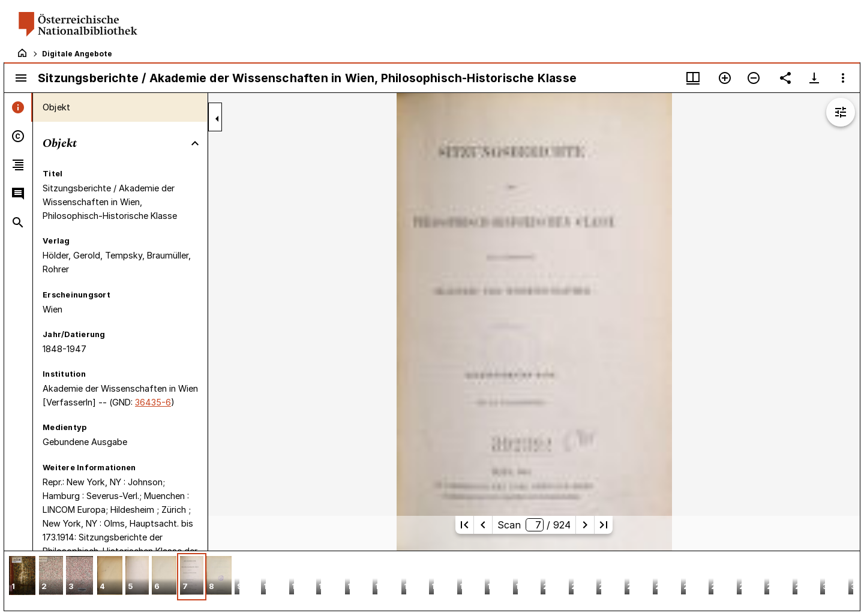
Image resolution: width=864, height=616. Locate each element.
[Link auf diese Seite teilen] (785, 78)
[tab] (18, 107)
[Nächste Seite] (585, 525)
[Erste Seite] (464, 525)
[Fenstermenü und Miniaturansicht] (693, 78)
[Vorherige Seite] (483, 525)
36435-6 (153, 402)
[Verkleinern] (754, 78)
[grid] (432, 581)
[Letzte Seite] (604, 525)
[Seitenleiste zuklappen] (217, 119)
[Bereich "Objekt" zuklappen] (195, 143)
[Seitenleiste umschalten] (21, 78)
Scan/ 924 (534, 525)
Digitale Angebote (77, 54)
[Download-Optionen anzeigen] (814, 78)
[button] (22, 577)
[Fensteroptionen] (843, 78)
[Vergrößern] (725, 78)
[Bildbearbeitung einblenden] (841, 112)
